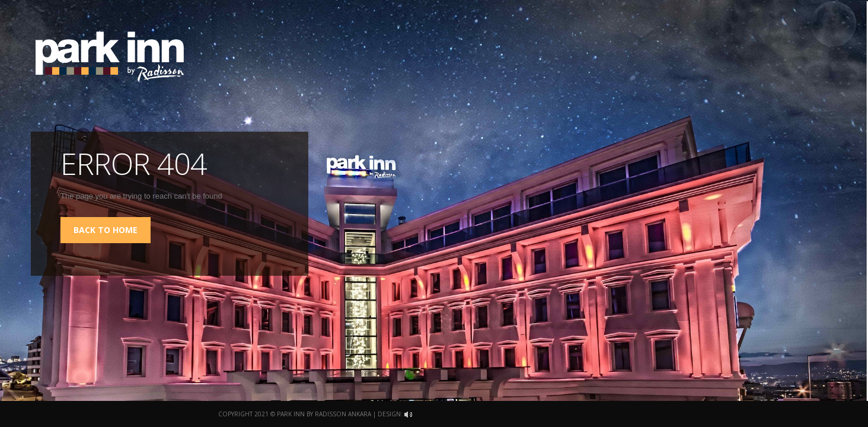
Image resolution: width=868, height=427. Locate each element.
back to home (106, 230)
